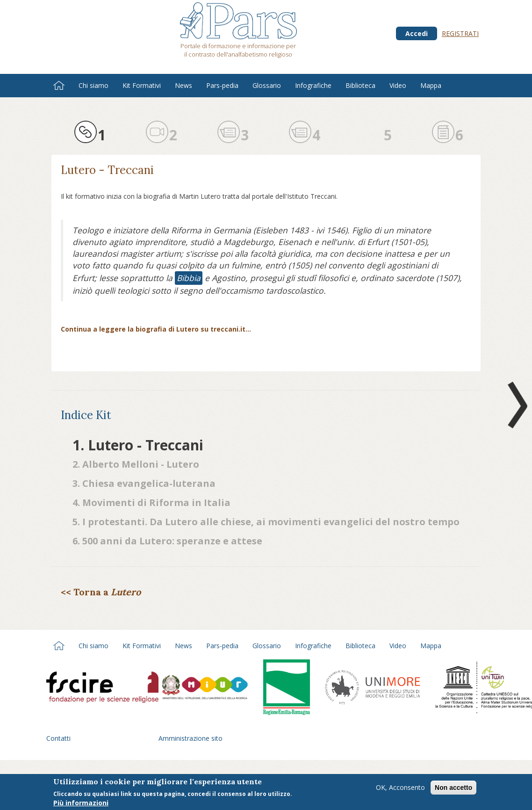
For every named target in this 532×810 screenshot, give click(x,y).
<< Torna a (101, 592)
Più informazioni (81, 804)
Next (516, 405)
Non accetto (453, 788)
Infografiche (313, 85)
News (183, 85)
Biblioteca (360, 85)
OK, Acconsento (400, 788)
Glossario (267, 85)
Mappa (431, 85)
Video (398, 85)
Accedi (417, 33)
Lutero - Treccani (107, 170)
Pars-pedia (222, 85)
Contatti (58, 738)
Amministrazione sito (191, 738)
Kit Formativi (142, 85)
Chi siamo (93, 85)
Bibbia (189, 278)
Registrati (460, 33)
